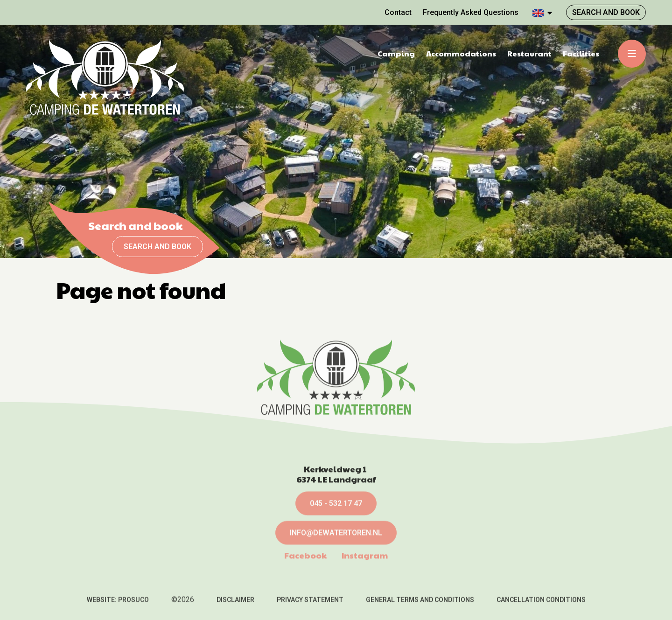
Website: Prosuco (118, 605)
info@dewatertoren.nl (336, 579)
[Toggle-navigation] (632, 54)
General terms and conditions (420, 605)
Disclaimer (235, 605)
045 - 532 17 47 (336, 549)
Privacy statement (310, 605)
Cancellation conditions (541, 605)
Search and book (157, 247)
